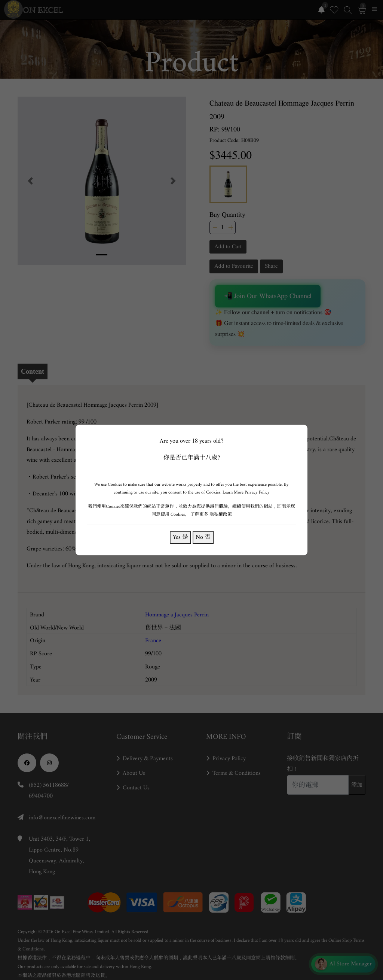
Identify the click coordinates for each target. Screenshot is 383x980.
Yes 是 (180, 537)
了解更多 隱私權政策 (211, 514)
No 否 (203, 537)
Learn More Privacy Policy (246, 492)
